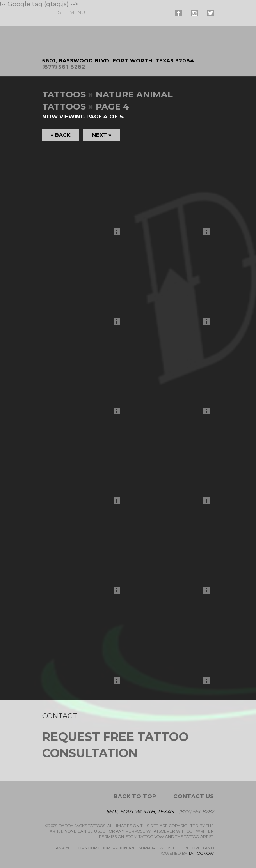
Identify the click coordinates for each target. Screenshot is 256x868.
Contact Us (194, 796)
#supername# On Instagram (195, 13)
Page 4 (112, 107)
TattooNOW (201, 853)
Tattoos (64, 95)
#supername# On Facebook (179, 13)
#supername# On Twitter (211, 13)
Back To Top (135, 796)
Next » (102, 135)
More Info (119, 234)
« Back (61, 135)
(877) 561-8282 (64, 67)
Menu (71, 12)
